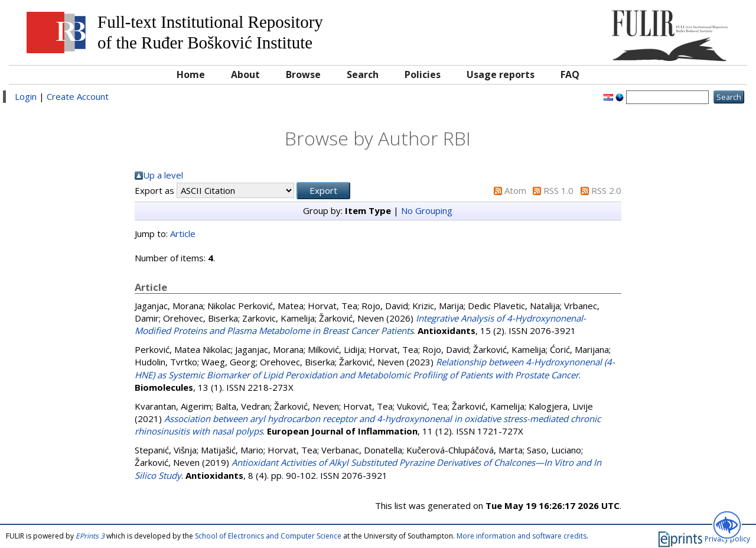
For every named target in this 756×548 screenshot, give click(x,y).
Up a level (163, 175)
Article (183, 234)
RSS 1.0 (558, 190)
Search (363, 74)
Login (26, 96)
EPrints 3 (90, 536)
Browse (303, 74)
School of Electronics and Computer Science (268, 536)
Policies (423, 74)
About (245, 74)
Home (191, 74)
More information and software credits (522, 536)
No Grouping (427, 210)
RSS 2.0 (606, 190)
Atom (515, 190)
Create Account (78, 96)
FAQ (570, 74)
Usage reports (501, 74)
